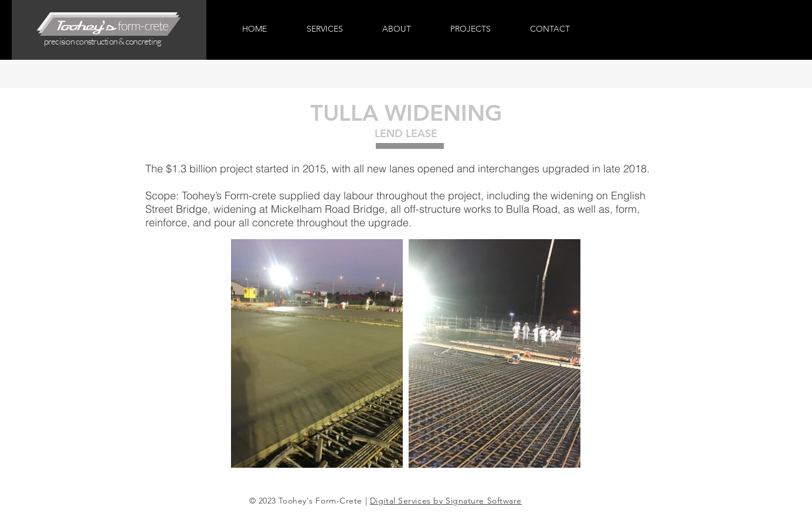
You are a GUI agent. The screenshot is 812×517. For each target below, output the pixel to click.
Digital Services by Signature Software (446, 501)
